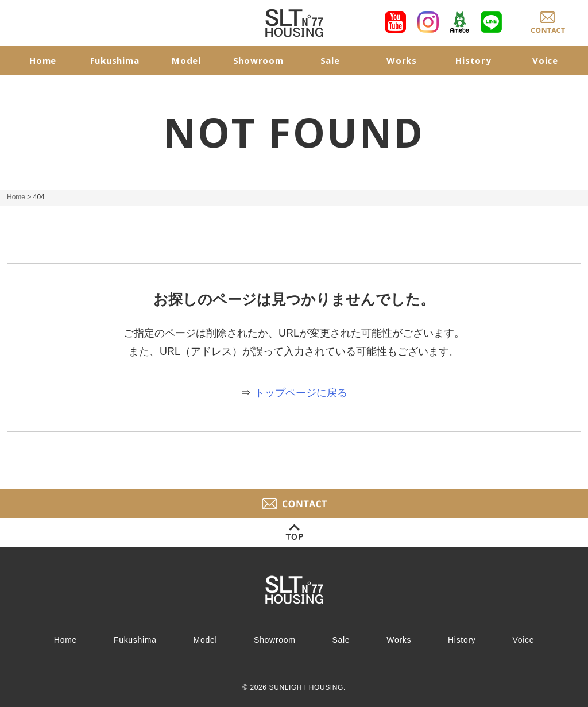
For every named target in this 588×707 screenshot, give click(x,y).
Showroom (258, 60)
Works (402, 60)
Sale (330, 60)
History (473, 60)
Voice (545, 60)
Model (186, 60)
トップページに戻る (301, 393)
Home (43, 60)
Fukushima (115, 60)
